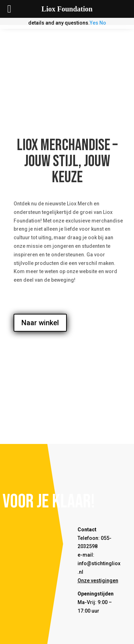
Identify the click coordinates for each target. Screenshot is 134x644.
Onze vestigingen (98, 581)
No (103, 23)
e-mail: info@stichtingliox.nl (99, 563)
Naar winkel (40, 323)
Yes (94, 23)
